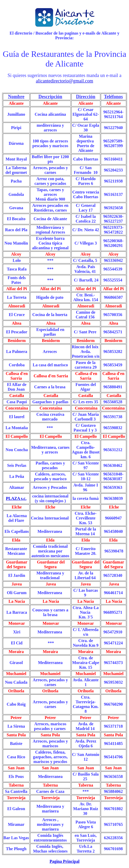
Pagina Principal (64, 861)
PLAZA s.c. (16, 498)
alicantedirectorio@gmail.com (64, 81)
